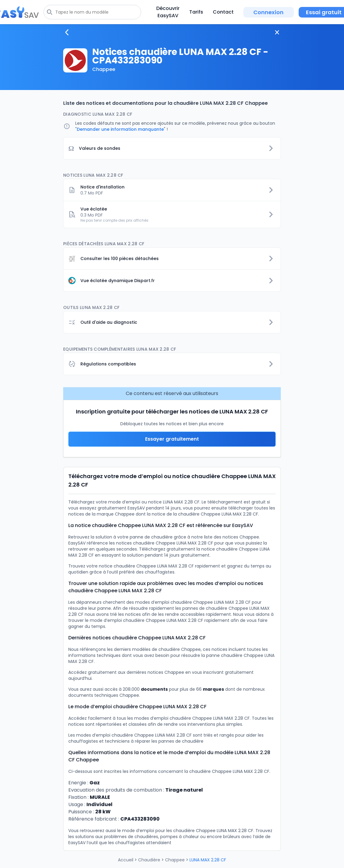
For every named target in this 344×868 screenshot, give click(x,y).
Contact (223, 12)
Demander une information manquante (120, 129)
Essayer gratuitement (172, 439)
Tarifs (196, 12)
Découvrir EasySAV (168, 12)
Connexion (268, 12)
